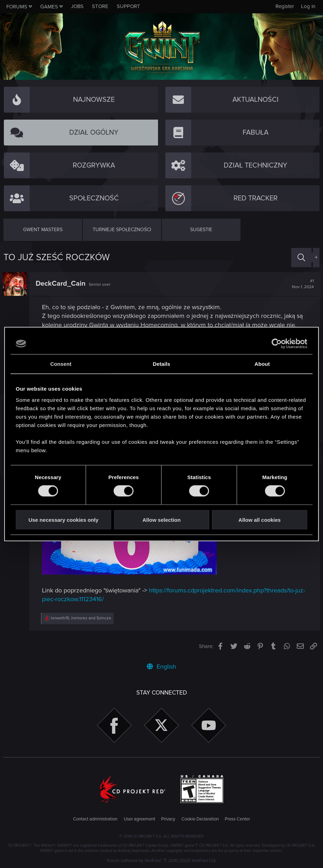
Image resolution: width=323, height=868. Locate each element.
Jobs (77, 6)
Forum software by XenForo (162, 861)
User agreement (139, 819)
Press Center (237, 819)
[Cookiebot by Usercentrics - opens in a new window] (277, 344)
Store (100, 6)
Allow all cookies (260, 520)
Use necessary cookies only (63, 520)
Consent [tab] (61, 364)
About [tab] (262, 364)
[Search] (301, 258)
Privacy (168, 819)
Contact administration (95, 819)
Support (128, 6)
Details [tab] (161, 364)
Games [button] (49, 7)
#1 (302, 284)
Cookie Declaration (200, 819)
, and (82, 618)
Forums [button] (17, 7)
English (161, 667)
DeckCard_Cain (61, 284)
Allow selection (161, 520)
